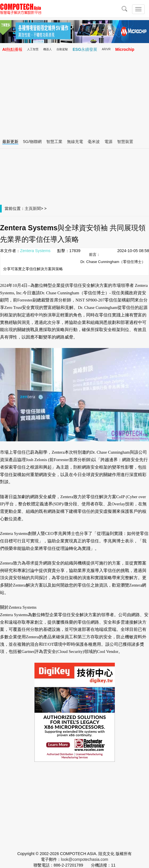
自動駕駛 (62, 49)
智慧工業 (54, 142)
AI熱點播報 (12, 49)
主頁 (29, 208)
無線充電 (75, 142)
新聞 (37, 208)
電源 (109, 142)
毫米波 (94, 142)
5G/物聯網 (32, 142)
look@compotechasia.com (84, 859)
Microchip (125, 49)
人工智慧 (33, 49)
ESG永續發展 (85, 49)
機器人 (48, 49)
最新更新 (10, 142)
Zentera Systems (35, 251)
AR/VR (106, 49)
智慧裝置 (125, 142)
